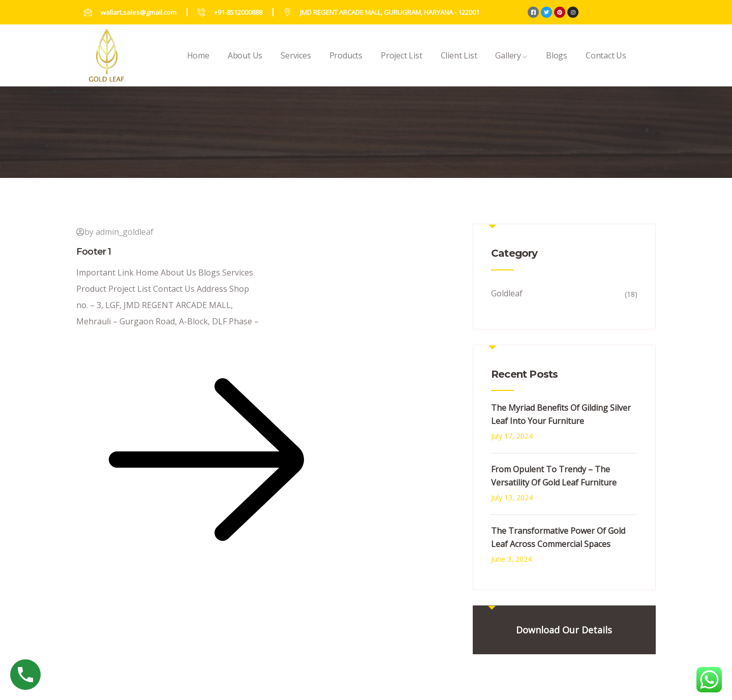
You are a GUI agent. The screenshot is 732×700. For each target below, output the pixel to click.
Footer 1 (94, 252)
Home (198, 66)
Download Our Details (564, 630)
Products (346, 66)
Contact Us (606, 66)
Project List (402, 66)
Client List (459, 66)
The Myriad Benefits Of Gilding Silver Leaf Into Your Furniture (561, 414)
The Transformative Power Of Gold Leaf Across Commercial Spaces (558, 537)
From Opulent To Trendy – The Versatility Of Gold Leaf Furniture (554, 476)
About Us (245, 66)
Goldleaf (507, 293)
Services (296, 66)
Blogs (557, 66)
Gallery (511, 66)
